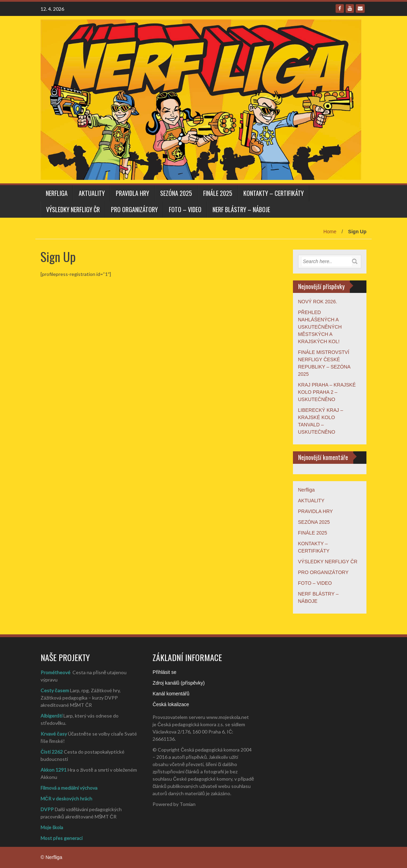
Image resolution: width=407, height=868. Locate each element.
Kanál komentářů (171, 694)
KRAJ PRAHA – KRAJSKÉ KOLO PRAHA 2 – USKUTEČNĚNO (327, 392)
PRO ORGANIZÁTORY (134, 209)
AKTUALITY (92, 193)
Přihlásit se (164, 672)
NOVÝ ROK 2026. (318, 302)
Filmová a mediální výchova (69, 788)
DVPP (47, 809)
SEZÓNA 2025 (176, 193)
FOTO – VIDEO (185, 209)
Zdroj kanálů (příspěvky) (179, 683)
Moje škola (52, 827)
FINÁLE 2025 (218, 193)
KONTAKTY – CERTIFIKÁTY (274, 193)
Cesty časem (55, 690)
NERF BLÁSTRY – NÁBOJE (241, 209)
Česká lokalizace (171, 704)
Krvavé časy (54, 734)
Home (330, 232)
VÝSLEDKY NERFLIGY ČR (73, 209)
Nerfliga (57, 193)
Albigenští (51, 716)
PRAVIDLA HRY (132, 193)
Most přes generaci (62, 838)
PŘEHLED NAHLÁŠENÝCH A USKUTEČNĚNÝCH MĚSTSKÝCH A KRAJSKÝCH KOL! (320, 327)
